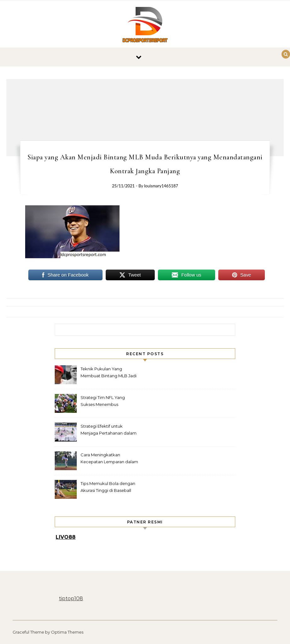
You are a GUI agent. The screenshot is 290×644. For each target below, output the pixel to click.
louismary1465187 (161, 186)
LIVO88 (66, 537)
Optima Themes (67, 632)
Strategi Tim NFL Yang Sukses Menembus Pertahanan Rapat (103, 402)
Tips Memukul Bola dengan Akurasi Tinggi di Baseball (108, 487)
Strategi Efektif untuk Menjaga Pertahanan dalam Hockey (109, 430)
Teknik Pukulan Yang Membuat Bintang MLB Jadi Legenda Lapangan (109, 373)
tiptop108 (71, 598)
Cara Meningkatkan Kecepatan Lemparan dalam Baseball (109, 459)
